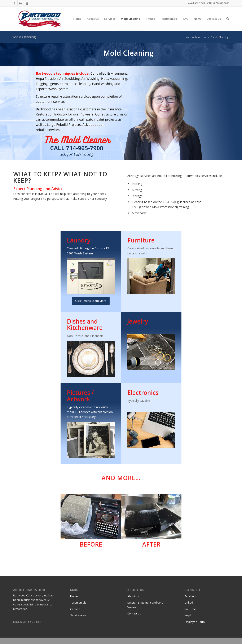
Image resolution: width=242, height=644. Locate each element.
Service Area (78, 615)
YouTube (190, 609)
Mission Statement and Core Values (145, 605)
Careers (75, 609)
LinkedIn (190, 603)
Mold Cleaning (25, 37)
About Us (133, 596)
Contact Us (134, 613)
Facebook (191, 596)
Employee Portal (195, 622)
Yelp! (188, 615)
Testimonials (78, 603)
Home (206, 37)
